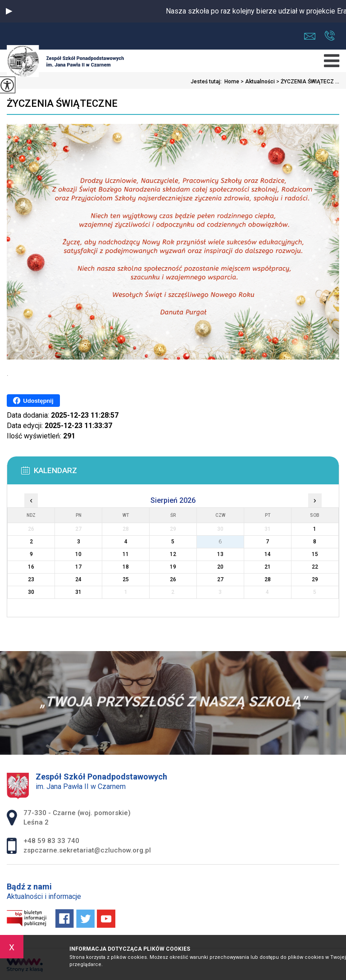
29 (315, 579)
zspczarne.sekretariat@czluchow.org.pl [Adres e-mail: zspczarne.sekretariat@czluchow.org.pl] (87, 850)
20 (220, 567)
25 (126, 579)
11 (126, 554)
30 (31, 592)
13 (220, 554)
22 (315, 567)
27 (220, 579)
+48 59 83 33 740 (330, 36)
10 (78, 554)
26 (173, 579)
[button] (9, 11)
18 (126, 567)
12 (173, 554)
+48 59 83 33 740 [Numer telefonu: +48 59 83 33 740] (51, 841)
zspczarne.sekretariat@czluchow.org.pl (310, 36)
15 (315, 554)
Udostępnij (33, 401)
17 (78, 567)
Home (232, 82)
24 (78, 579)
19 (173, 567)
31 (78, 592)
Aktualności (257, 82)
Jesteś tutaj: (207, 82)
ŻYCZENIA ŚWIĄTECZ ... (307, 82)
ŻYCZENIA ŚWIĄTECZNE (62, 103)
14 (268, 554)
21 (268, 567)
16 (31, 567)
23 (31, 579)
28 (268, 579)
